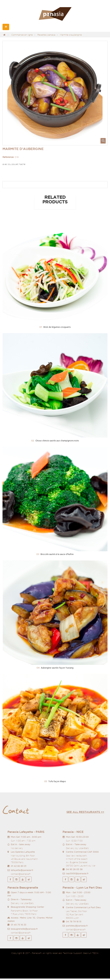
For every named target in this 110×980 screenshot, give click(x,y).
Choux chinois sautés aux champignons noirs (55, 441)
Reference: (8, 157)
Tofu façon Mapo (55, 782)
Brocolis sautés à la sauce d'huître (55, 554)
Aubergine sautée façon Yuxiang (55, 668)
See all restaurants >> (85, 812)
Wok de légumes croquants (55, 327)
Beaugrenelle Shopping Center (27, 907)
